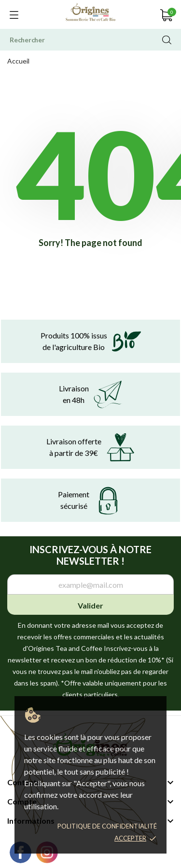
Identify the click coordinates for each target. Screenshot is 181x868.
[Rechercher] (90, 40)
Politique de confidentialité (107, 826)
